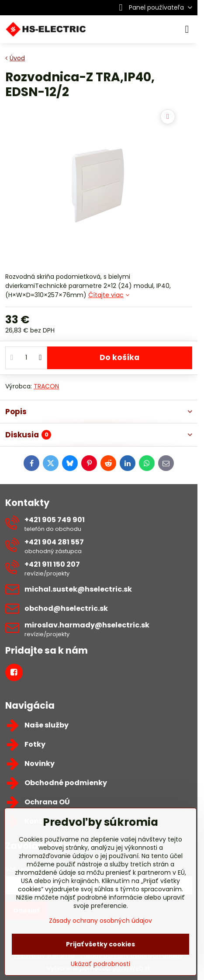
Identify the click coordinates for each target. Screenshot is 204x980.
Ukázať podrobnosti (100, 964)
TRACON (46, 386)
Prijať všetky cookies (100, 944)
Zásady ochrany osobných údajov (100, 921)
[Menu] (187, 29)
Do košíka (119, 357)
